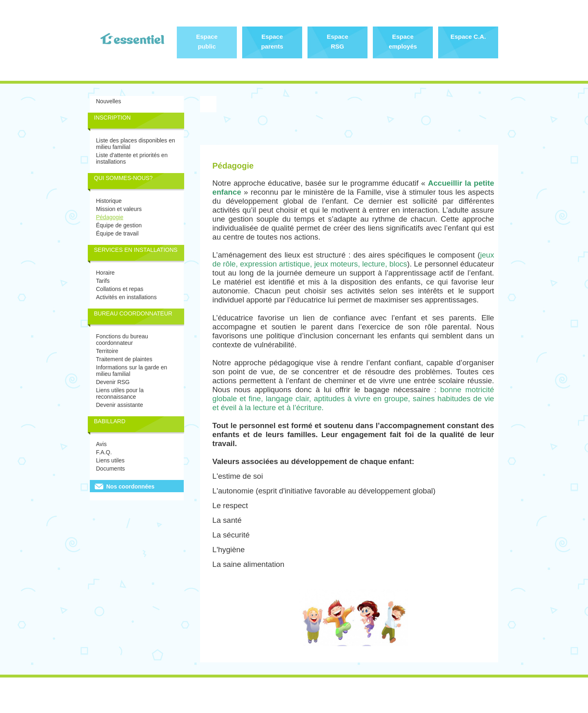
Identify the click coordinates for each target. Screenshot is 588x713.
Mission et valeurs (119, 209)
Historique (109, 201)
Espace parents (272, 41)
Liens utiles (110, 460)
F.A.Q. (104, 452)
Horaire (105, 273)
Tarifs (103, 281)
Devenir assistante (119, 405)
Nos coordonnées (130, 486)
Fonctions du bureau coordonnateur (122, 340)
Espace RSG (337, 41)
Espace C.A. (468, 37)
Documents (110, 469)
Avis (101, 444)
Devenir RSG (113, 382)
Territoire (107, 351)
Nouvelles (108, 101)
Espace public (207, 41)
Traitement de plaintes (124, 359)
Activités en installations (126, 297)
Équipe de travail (117, 233)
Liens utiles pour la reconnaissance (120, 393)
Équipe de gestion (119, 225)
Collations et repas (120, 289)
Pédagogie (110, 217)
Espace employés (403, 41)
